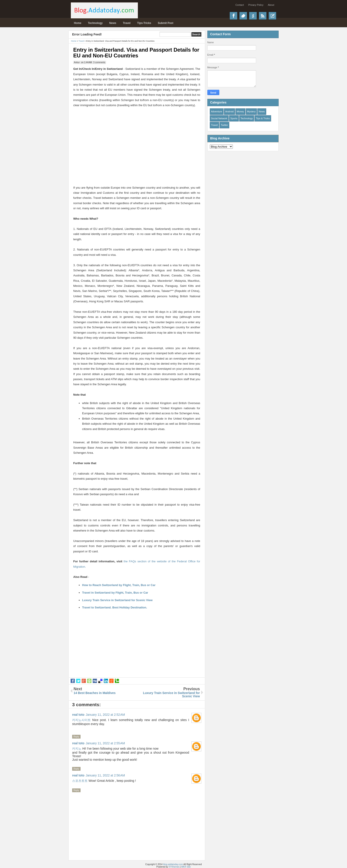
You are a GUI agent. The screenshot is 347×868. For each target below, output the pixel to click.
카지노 (77, 749)
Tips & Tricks (263, 118)
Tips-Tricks (144, 23)
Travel (127, 23)
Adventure (217, 111)
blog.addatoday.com (173, 864)
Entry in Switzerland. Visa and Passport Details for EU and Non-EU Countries (136, 53)
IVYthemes (174, 867)
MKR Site (186, 867)
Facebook (233, 16)
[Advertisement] (137, 139)
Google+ (253, 16)
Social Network (219, 118)
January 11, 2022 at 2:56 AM (105, 775)
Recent (272, 16)
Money (240, 111)
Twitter (243, 16)
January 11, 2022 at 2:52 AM (105, 715)
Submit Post (166, 23)
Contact (240, 5)
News (113, 23)
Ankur (77, 62)
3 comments (99, 62)
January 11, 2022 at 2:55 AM (105, 743)
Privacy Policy (256, 5)
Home (78, 23)
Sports (234, 118)
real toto (78, 715)
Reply (76, 737)
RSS (263, 16)
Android (229, 111)
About (271, 5)
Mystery (252, 111)
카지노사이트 (81, 720)
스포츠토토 (80, 781)
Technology (95, 23)
